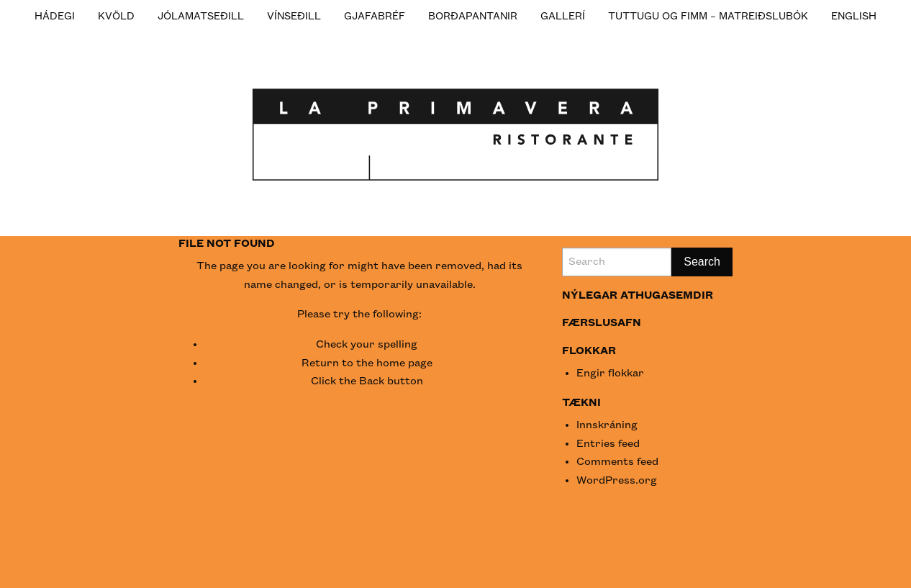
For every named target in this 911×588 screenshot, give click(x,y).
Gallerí (563, 16)
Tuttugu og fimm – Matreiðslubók (708, 16)
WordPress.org (617, 481)
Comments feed (617, 462)
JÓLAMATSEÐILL (201, 16)
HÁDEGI (55, 16)
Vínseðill (294, 16)
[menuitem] (55, 16)
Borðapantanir (473, 16)
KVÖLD (116, 16)
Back (372, 381)
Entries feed (608, 444)
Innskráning (607, 425)
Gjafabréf (375, 16)
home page (404, 363)
